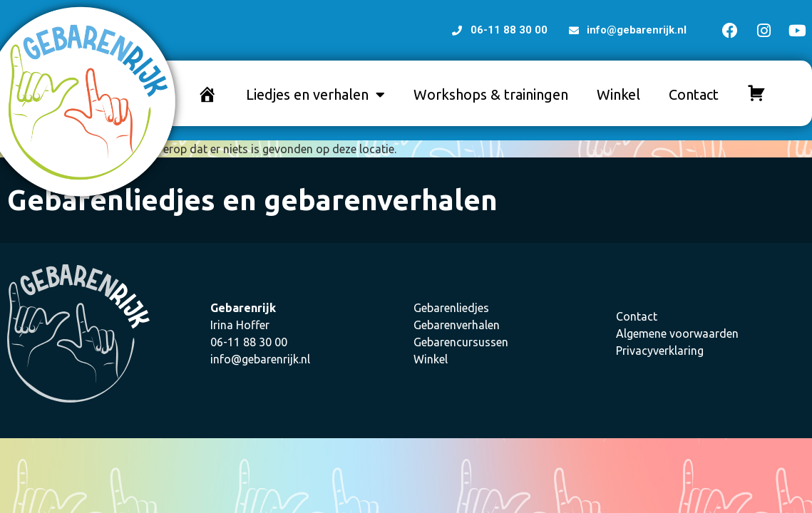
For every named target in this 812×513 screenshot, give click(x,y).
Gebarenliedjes (451, 308)
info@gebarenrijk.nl (260, 359)
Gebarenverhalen (457, 325)
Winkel (618, 94)
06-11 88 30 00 (249, 342)
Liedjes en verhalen (315, 95)
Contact (694, 94)
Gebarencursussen (461, 342)
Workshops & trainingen (491, 94)
